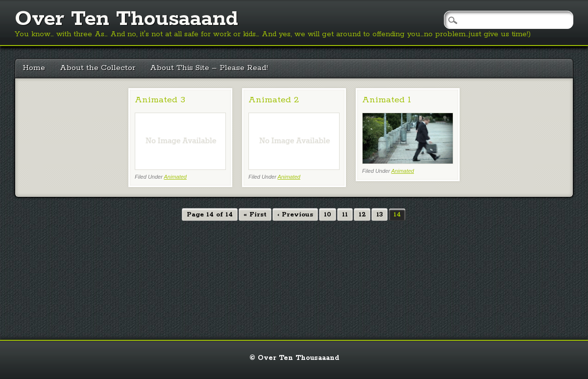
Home (34, 68)
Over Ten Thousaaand (126, 19)
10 (328, 215)
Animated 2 (274, 100)
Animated (175, 177)
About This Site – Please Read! (209, 68)
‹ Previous (295, 215)
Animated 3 (160, 100)
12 (362, 215)
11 (345, 215)
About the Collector (98, 68)
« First (255, 215)
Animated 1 (387, 100)
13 (380, 215)
